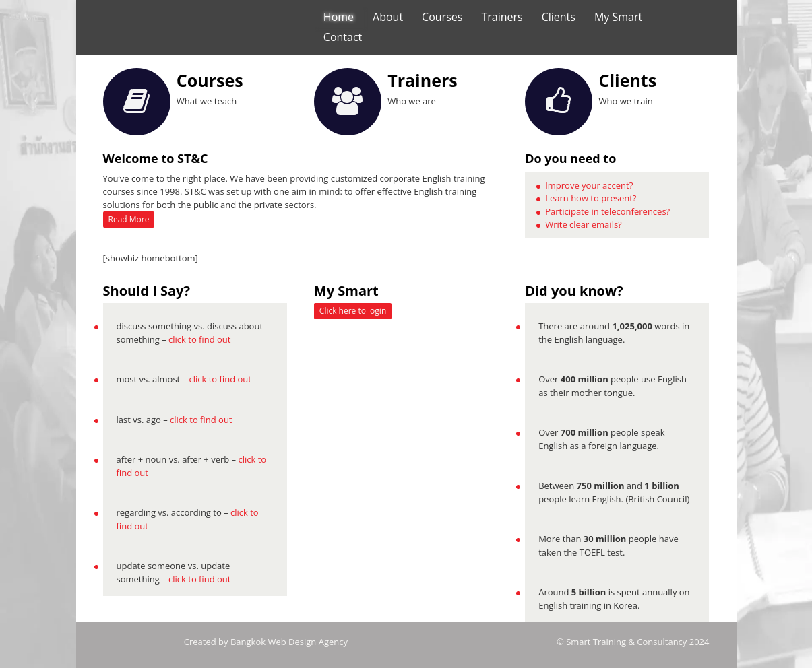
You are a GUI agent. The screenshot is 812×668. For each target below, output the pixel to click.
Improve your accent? (589, 185)
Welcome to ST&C (156, 158)
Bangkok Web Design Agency (289, 642)
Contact (343, 37)
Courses (442, 17)
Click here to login (353, 311)
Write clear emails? (584, 224)
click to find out (199, 339)
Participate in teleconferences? (607, 211)
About (388, 17)
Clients (559, 17)
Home (339, 17)
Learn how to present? (591, 198)
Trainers (502, 17)
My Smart (618, 17)
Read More (129, 219)
